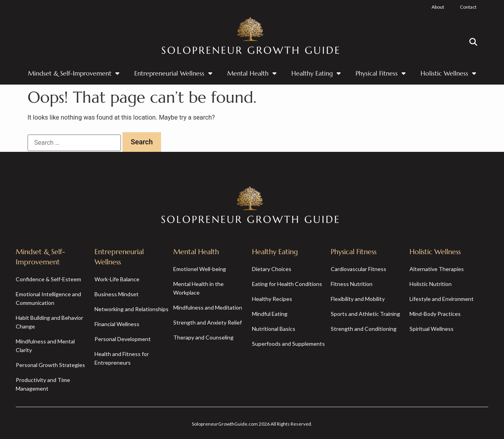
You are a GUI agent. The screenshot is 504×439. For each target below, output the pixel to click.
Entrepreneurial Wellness (173, 73)
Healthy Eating (316, 73)
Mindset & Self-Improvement (74, 73)
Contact (468, 7)
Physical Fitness (381, 73)
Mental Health (252, 73)
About (438, 7)
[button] (473, 42)
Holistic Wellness (448, 73)
